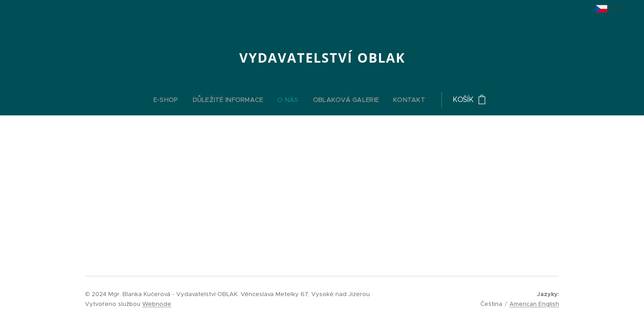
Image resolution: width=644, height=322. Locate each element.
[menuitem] (264, 100)
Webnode (157, 304)
